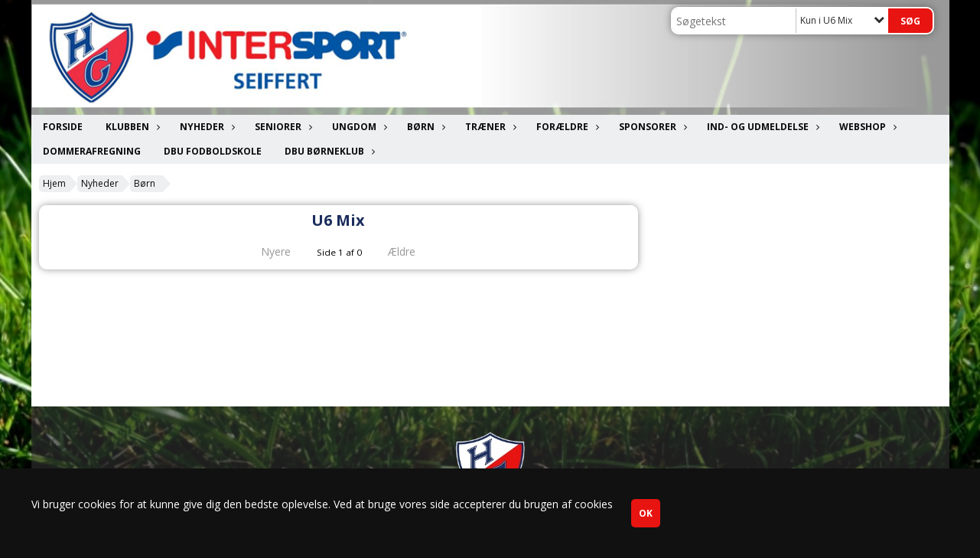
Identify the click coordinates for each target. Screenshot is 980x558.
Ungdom (358, 127)
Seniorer (282, 127)
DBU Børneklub (328, 151)
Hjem (54, 183)
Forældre (566, 127)
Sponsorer (651, 127)
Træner (489, 127)
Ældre (412, 251)
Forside (63, 127)
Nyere (267, 251)
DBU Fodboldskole (213, 151)
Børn (425, 127)
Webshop (866, 127)
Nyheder (206, 127)
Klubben (131, 127)
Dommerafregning (92, 151)
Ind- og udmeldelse (762, 127)
